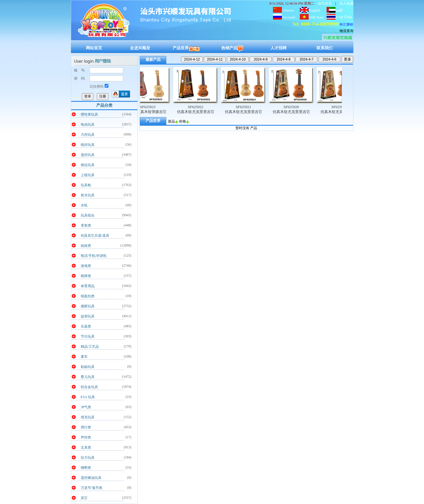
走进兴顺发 (140, 48)
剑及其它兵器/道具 (95, 236)
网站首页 (94, 48)
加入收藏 (346, 3)
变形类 (86, 225)
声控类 (86, 437)
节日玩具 (88, 336)
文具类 (86, 447)
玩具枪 (86, 185)
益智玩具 (88, 316)
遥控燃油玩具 (91, 478)
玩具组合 (88, 215)
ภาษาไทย (344, 17)
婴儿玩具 (88, 377)
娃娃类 (86, 246)
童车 (84, 357)
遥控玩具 (88, 155)
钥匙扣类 (88, 296)
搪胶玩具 (88, 306)
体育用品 (88, 286)
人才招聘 (278, 48)
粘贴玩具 (88, 367)
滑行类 (86, 427)
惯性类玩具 (89, 114)
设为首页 (325, 3)
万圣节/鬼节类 (92, 488)
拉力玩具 (88, 458)
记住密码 (99, 86)
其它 (84, 498)
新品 (173, 121)
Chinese (288, 10)
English (315, 10)
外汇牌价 (346, 25)
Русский (289, 17)
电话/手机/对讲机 (94, 256)
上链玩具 (88, 175)
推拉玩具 (88, 165)
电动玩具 (88, 125)
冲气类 (86, 407)
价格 (184, 121)
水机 (84, 205)
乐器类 (86, 326)
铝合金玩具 (89, 387)
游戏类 (86, 266)
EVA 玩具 (88, 397)
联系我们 (325, 48)
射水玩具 (88, 195)
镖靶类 (86, 468)
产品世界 (186, 48)
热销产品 (232, 48)
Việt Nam (316, 17)
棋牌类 (86, 276)
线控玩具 (88, 145)
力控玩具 (88, 135)
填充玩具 (88, 417)
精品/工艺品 (90, 347)
